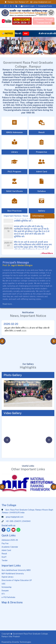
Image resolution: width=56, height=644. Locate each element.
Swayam (5, 591)
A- (11, 6)
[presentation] (3, 50)
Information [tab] (38, 216)
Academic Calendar (10, 547)
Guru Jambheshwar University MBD (16, 570)
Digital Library (7, 577)
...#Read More (47, 253)
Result (4, 554)
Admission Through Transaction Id (43, 21)
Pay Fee (5, 543)
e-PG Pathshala (8, 597)
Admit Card (6, 550)
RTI (3, 594)
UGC (4, 584)
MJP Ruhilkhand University (13, 574)
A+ (5, 6)
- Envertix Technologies (21, 642)
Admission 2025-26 (10, 540)
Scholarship (7, 587)
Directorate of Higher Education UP (17, 580)
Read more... (8, 304)
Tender (5, 560)
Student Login (28, 6)
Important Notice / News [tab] (16, 216)
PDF (31, 33)
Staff (4, 557)
